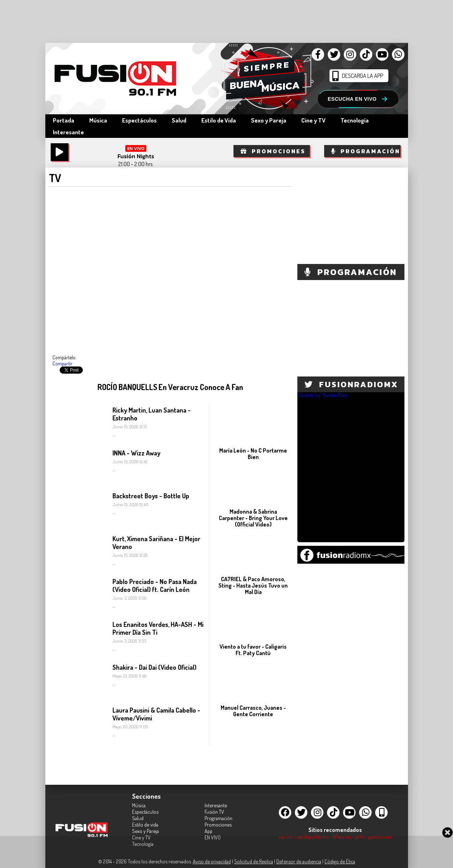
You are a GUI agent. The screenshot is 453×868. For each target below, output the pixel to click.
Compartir (62, 363)
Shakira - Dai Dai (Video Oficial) (154, 667)
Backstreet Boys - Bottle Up (151, 496)
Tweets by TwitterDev (323, 395)
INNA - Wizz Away (136, 453)
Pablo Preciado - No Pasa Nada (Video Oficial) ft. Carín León (155, 585)
